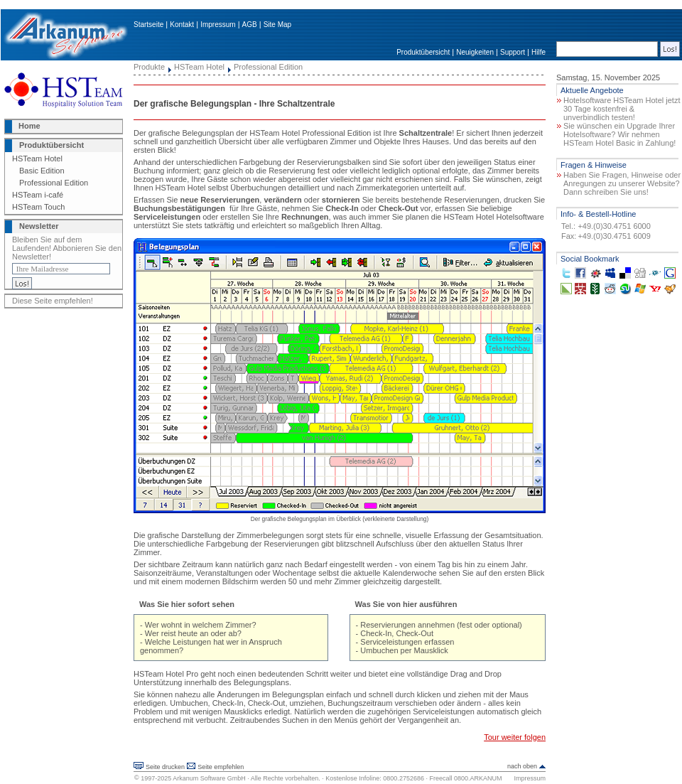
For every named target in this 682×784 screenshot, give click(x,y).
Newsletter (39, 226)
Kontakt (182, 25)
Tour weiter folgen (515, 737)
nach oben (522, 766)
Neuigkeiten (475, 52)
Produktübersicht (423, 52)
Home (29, 126)
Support (513, 52)
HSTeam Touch (38, 207)
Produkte (149, 67)
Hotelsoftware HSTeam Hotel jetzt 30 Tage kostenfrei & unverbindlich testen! (622, 109)
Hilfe (538, 52)
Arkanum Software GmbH (209, 778)
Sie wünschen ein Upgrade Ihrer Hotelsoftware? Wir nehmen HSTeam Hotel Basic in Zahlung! (619, 134)
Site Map (277, 25)
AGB (250, 25)
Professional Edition (54, 183)
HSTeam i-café (38, 195)
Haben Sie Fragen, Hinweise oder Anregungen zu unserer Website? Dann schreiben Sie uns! (622, 183)
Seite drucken (165, 767)
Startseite (148, 25)
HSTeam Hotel (37, 159)
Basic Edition (42, 171)
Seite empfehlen (221, 767)
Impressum (218, 25)
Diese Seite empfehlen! (53, 301)
